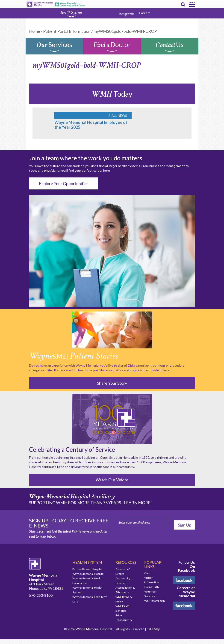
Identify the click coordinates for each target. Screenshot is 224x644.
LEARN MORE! (138, 503)
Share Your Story (112, 383)
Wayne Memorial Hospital (88, 574)
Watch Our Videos (112, 480)
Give (147, 573)
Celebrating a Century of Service (72, 449)
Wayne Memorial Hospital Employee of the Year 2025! (91, 125)
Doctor (112, 47)
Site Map (154, 629)
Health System (71, 14)
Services (54, 47)
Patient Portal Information (67, 31)
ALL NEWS (117, 115)
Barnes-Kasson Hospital (87, 569)
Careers (145, 13)
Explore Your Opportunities (64, 183)
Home (35, 31)
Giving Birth (152, 587)
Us (170, 47)
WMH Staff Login (155, 601)
